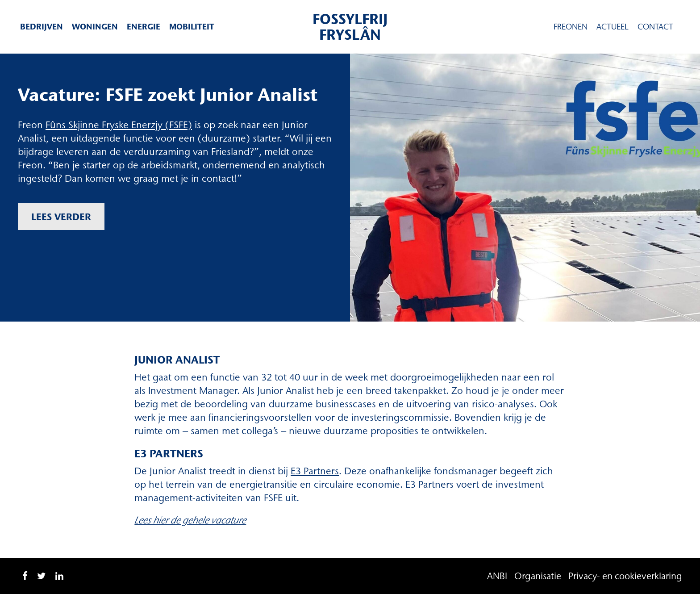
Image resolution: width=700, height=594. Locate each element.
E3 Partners (315, 471)
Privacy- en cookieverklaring (625, 576)
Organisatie (538, 576)
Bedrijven (42, 27)
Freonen (571, 27)
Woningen (95, 27)
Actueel (612, 27)
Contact (655, 27)
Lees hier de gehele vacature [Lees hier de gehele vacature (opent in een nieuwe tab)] (190, 520)
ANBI (497, 576)
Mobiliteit (192, 27)
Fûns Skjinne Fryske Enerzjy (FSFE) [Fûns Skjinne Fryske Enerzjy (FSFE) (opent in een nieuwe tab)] (119, 125)
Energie (144, 27)
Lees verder (61, 217)
